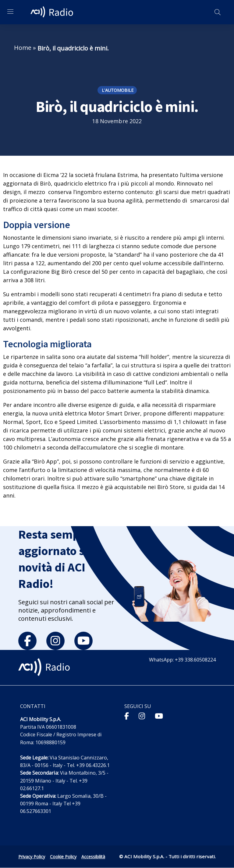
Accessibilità (93, 857)
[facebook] (27, 641)
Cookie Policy (63, 857)
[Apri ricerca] (218, 12)
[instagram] (55, 641)
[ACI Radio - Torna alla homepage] (53, 12)
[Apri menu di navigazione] (10, 12)
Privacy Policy (32, 857)
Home (23, 48)
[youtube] (83, 641)
